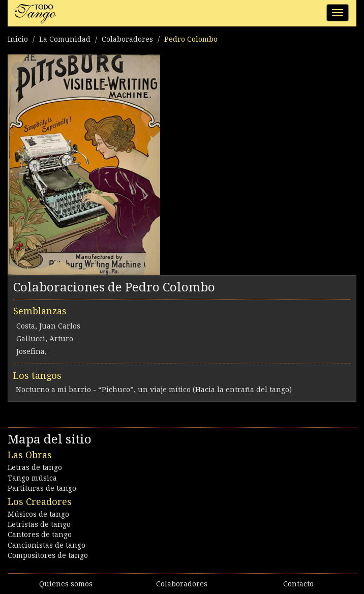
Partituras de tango (42, 488)
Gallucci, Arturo (45, 339)
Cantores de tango (40, 534)
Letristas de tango (39, 524)
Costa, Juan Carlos (48, 326)
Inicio (18, 39)
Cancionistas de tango (47, 545)
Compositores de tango (48, 555)
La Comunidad (65, 39)
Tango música (32, 478)
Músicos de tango (38, 514)
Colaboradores (127, 39)
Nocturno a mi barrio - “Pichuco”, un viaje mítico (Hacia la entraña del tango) (154, 390)
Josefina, (32, 351)
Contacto (298, 584)
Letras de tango (35, 467)
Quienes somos (66, 584)
